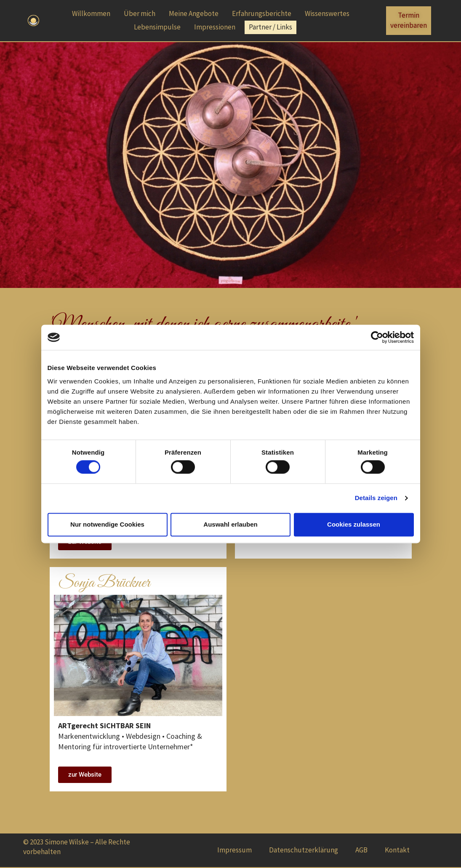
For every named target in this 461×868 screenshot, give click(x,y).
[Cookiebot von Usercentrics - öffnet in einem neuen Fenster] (377, 337)
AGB (361, 850)
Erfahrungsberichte (262, 13)
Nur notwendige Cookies (107, 524)
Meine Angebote (194, 13)
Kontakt (397, 850)
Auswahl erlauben (230, 524)
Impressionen (215, 27)
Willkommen (91, 13)
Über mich (140, 13)
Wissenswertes (327, 13)
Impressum (234, 850)
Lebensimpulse (157, 27)
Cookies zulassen (354, 524)
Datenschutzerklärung (304, 850)
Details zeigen (376, 498)
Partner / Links (270, 27)
